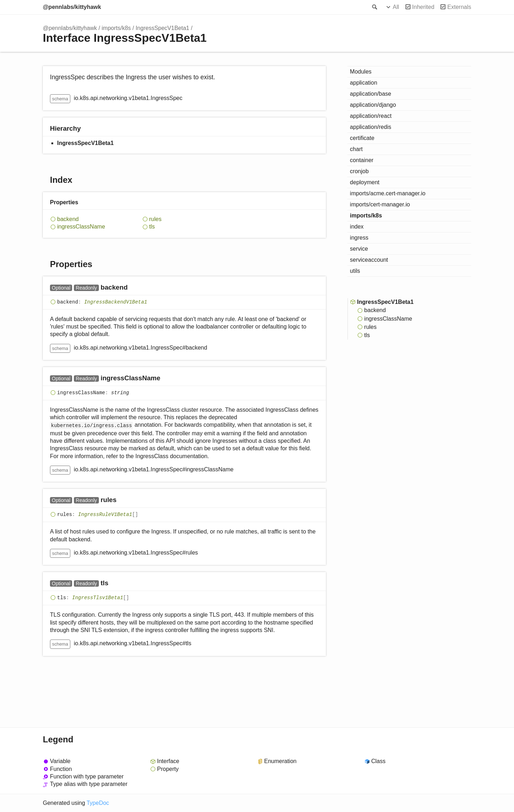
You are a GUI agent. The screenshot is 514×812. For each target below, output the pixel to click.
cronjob (359, 171)
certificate (362, 138)
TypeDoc (98, 803)
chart (356, 149)
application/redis (371, 127)
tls (152, 227)
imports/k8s (116, 28)
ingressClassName (81, 227)
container (362, 160)
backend (68, 219)
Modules (361, 72)
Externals (459, 7)
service (359, 249)
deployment (365, 182)
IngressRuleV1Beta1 (105, 515)
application (364, 83)
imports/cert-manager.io (380, 204)
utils (355, 271)
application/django (373, 105)
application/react (371, 116)
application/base (371, 94)
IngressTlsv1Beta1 (98, 598)
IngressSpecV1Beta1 (162, 28)
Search (374, 7)
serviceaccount (369, 260)
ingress (359, 238)
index (357, 227)
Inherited (423, 7)
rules (155, 219)
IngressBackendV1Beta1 (116, 302)
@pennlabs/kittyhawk (72, 7)
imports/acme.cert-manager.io (388, 193)
